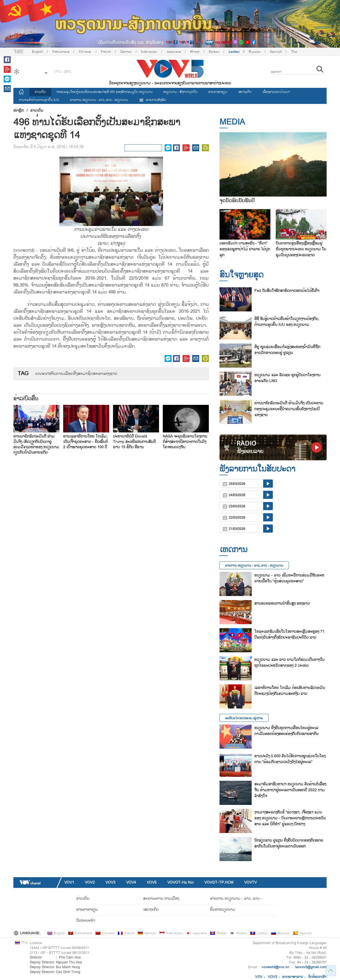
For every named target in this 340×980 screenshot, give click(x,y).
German (126, 52)
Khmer (195, 52)
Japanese (174, 52)
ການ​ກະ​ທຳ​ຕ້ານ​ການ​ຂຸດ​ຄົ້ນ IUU (39, 100)
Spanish (276, 52)
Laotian (234, 52)
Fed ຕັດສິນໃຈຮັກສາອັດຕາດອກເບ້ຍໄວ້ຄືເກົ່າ (287, 291)
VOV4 (131, 882)
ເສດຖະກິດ (245, 92)
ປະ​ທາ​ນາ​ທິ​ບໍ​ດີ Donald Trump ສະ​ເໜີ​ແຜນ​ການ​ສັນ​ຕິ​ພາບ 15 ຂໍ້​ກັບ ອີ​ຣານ (134, 442)
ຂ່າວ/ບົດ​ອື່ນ (26, 399)
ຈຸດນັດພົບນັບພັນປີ (237, 201)
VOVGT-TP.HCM (219, 882)
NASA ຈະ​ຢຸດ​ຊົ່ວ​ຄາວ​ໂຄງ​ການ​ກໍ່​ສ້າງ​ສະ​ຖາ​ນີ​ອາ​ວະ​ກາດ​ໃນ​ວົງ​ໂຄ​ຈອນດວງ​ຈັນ (185, 442)
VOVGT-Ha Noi (180, 882)
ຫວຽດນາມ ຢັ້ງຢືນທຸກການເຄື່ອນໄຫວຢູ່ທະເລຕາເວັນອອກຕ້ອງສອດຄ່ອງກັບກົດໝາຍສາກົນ (286, 731)
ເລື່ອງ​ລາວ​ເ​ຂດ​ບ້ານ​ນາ (276, 92)
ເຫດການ (233, 550)
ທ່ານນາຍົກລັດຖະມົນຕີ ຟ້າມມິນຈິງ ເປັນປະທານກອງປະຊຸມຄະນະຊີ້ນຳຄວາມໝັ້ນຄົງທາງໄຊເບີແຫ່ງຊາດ (289, 409)
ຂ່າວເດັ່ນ (40, 92)
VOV (259, 977)
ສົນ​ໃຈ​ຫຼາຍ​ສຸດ (241, 275)
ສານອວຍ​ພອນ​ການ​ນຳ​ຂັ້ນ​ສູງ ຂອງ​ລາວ (282, 603)
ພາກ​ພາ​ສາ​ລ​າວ (293, 977)
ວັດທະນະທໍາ (86, 920)
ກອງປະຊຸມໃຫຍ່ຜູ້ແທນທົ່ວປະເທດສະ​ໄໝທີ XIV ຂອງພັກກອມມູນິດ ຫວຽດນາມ (105, 92)
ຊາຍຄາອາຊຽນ (218, 92)
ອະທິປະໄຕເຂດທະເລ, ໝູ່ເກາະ (244, 718)
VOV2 (90, 882)
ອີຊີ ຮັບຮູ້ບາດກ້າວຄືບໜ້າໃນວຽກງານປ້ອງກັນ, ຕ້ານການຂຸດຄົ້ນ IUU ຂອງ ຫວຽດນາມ (287, 322)
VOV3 (110, 882)
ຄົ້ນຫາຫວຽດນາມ (223, 909)
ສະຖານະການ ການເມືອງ (161, 898)
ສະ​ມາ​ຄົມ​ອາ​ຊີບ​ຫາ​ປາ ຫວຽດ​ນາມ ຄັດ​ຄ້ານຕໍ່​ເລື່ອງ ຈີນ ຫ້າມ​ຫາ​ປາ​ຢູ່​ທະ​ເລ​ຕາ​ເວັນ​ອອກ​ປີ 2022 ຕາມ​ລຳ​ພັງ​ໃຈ (290, 790)
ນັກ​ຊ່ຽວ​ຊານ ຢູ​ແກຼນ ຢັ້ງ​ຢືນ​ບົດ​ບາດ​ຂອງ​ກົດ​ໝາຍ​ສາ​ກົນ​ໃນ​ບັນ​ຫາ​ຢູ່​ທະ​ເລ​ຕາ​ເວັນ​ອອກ (289, 843)
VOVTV (250, 882)
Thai (294, 52)
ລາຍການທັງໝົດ (152, 100)
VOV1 (69, 882)
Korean (214, 52)
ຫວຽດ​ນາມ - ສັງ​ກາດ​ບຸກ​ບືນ (180, 92)
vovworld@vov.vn (275, 967)
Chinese (85, 52)
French (106, 52)
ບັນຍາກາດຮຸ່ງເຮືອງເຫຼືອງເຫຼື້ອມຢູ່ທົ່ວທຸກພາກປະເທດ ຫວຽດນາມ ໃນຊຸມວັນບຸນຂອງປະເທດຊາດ (301, 249)
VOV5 (152, 882)
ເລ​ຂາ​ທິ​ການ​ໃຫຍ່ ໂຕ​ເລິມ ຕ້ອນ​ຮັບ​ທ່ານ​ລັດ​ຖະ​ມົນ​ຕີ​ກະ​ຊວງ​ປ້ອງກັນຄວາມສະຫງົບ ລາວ (290, 691)
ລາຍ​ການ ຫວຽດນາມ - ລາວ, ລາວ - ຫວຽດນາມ (99, 100)
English (38, 52)
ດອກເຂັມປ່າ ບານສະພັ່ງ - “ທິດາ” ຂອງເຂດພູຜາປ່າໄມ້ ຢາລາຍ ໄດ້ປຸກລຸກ (245, 249)
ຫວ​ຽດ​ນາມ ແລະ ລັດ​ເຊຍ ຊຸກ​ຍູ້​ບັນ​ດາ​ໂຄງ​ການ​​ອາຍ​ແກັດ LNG (287, 378)
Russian (255, 52)
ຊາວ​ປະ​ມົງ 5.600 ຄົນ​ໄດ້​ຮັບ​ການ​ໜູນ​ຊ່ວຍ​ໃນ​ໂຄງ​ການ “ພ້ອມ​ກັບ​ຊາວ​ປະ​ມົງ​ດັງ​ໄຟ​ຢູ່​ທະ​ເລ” (290, 759)
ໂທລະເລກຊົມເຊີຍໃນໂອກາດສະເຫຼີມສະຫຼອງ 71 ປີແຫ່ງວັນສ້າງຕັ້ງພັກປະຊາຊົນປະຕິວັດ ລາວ (289, 634)
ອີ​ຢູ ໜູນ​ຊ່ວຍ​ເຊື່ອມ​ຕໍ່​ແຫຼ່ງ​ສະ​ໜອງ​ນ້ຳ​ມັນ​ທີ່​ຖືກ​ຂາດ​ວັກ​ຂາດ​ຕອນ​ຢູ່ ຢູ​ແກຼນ (287, 350)
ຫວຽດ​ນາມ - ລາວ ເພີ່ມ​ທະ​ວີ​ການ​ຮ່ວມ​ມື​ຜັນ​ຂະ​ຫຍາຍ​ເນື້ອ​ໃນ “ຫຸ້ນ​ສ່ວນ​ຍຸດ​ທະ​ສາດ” (289, 578)
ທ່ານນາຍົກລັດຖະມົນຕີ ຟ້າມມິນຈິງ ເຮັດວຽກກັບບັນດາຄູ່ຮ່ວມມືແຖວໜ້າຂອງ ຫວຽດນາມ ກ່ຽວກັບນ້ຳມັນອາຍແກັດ (36, 444)
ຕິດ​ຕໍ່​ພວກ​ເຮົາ (317, 977)
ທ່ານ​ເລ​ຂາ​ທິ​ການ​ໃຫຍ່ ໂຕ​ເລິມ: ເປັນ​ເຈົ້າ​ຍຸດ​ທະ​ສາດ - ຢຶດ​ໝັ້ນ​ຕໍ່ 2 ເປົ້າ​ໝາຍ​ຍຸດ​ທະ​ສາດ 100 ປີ (86, 442)
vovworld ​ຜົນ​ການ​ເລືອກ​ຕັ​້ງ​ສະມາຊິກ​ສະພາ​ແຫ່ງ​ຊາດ (76, 374)
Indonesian (149, 52)
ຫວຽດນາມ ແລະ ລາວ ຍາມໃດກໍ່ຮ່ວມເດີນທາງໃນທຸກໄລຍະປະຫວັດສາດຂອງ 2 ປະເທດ (289, 663)
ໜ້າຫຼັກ (19, 111)
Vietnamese (61, 52)
